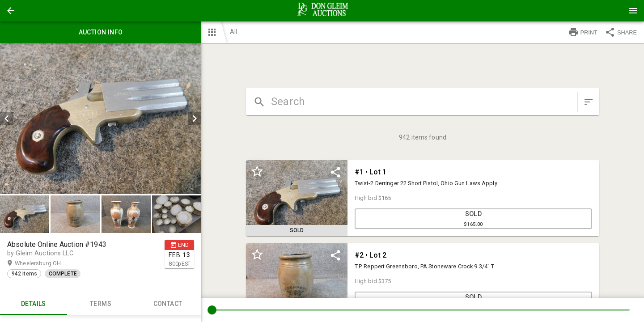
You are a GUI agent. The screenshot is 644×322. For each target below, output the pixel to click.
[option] (101, 119)
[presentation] (322, 11)
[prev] (7, 119)
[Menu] (633, 11)
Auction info (101, 32)
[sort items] (589, 102)
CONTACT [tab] (168, 304)
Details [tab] (34, 304)
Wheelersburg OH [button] (47, 263)
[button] (11, 11)
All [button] (233, 32)
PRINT (583, 32)
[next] (195, 119)
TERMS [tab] (101, 304)
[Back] (11, 11)
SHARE (621, 32)
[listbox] (101, 119)
